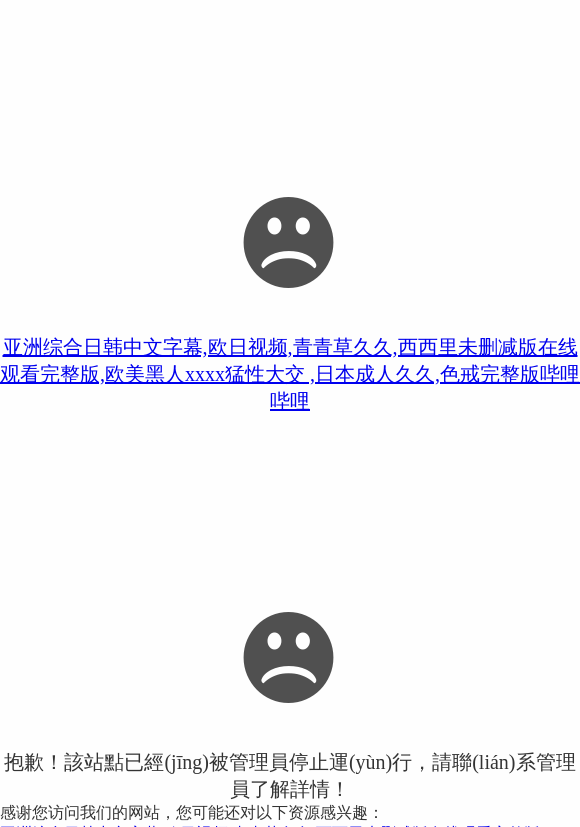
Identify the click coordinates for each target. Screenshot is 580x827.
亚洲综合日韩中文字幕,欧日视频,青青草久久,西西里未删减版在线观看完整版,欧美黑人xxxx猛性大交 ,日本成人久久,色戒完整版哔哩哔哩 (290, 374)
